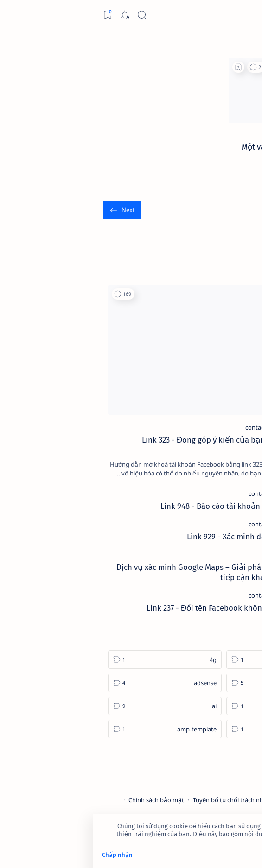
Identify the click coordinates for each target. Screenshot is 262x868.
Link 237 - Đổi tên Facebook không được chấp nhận (143, 608)
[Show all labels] (225, 751)
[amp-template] (72, 729)
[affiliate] (190, 706)
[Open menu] (247, 15)
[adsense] (72, 683)
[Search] (49, 15)
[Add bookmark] (146, 67)
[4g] (72, 660)
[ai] (72, 706)
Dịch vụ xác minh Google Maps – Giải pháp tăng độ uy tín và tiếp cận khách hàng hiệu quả (128, 572)
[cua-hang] (193, 555)
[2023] (190, 660)
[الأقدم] (29, 210)
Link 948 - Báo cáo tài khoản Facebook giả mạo (150, 506)
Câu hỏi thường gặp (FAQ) (211, 808)
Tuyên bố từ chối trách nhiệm (141, 800)
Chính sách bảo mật (64, 800)
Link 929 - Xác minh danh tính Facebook (164, 537)
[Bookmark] (15, 15)
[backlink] (240, 134)
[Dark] (32, 15)
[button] (163, 67)
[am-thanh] (190, 729)
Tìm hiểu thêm (233, 842)
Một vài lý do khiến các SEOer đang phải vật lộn (200, 152)
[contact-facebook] (177, 427)
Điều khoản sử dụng (218, 800)
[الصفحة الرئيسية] (231, 44)
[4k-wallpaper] (190, 683)
